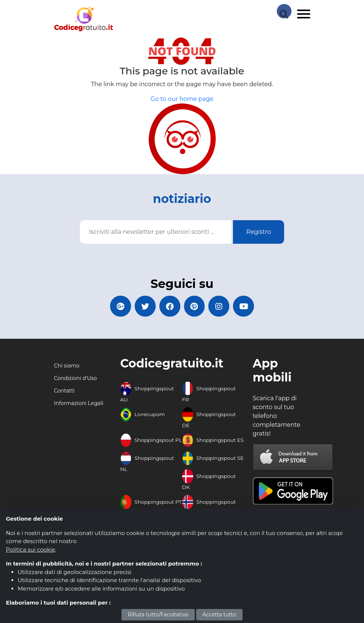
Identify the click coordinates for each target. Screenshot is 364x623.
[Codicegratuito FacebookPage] (169, 307)
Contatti (64, 392)
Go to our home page (182, 99)
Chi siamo (67, 367)
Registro (259, 232)
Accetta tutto (219, 615)
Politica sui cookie (31, 550)
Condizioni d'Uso (76, 379)
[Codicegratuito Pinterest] (195, 307)
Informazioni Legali (79, 404)
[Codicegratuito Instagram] (221, 307)
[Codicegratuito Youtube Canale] (247, 307)
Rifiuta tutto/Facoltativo (158, 615)
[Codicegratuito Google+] (118, 307)
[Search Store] (284, 11)
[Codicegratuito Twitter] (144, 307)
